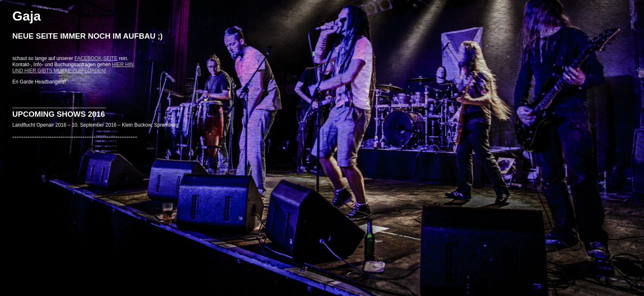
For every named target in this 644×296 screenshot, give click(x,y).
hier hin (123, 65)
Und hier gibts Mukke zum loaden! (59, 71)
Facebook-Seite (96, 58)
